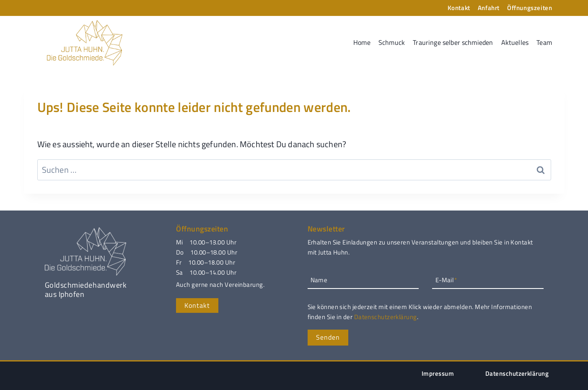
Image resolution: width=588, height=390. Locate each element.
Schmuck (392, 42)
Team (544, 42)
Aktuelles (515, 42)
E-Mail (446, 280)
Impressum (438, 373)
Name (319, 280)
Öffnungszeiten (530, 8)
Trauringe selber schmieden (453, 42)
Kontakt (459, 8)
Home (362, 42)
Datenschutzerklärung (386, 317)
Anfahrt (489, 8)
